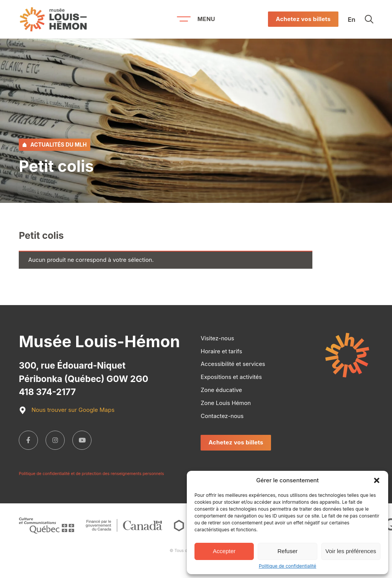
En (352, 19)
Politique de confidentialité (287, 566)
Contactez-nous (222, 416)
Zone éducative (221, 390)
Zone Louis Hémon (226, 403)
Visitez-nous (217, 338)
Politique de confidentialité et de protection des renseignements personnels (91, 474)
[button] (377, 480)
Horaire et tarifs (221, 351)
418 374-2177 (47, 392)
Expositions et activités (231, 377)
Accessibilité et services (233, 364)
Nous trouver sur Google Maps (67, 410)
